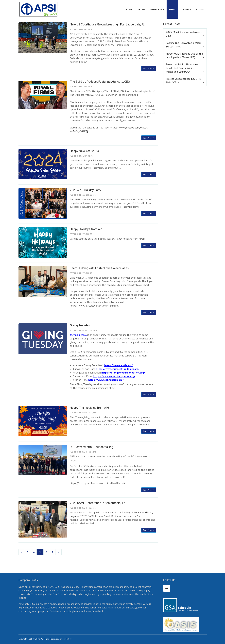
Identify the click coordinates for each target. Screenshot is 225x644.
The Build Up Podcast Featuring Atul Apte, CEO (100, 82)
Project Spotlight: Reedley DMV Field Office (183, 81)
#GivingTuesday (78, 335)
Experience (157, 10)
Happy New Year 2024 (84, 151)
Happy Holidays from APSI (87, 229)
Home (129, 10)
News (172, 10)
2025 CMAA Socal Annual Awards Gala (184, 34)
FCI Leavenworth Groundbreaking (92, 447)
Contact (201, 10)
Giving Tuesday (80, 325)
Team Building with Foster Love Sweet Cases (99, 268)
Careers (186, 10)
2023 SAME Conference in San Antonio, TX (98, 503)
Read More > (149, 69)
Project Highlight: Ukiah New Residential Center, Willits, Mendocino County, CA (182, 68)
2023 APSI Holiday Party (86, 190)
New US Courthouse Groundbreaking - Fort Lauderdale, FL (107, 24)
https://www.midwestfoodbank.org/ (118, 369)
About (141, 10)
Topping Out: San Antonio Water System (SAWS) (184, 45)
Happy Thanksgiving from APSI (90, 408)
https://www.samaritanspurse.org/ (114, 376)
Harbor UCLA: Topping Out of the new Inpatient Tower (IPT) (184, 55)
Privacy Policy (65, 639)
